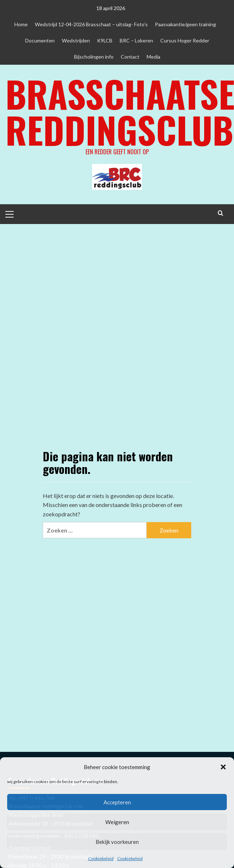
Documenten (40, 40)
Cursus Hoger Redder (185, 40)
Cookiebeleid (101, 858)
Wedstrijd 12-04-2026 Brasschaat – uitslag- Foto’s (91, 24)
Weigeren (117, 822)
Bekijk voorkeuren (117, 842)
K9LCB (105, 40)
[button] (223, 767)
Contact (130, 57)
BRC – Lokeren (136, 40)
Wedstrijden (76, 40)
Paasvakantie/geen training (185, 24)
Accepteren (117, 802)
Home (21, 24)
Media (153, 57)
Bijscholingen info (94, 57)
